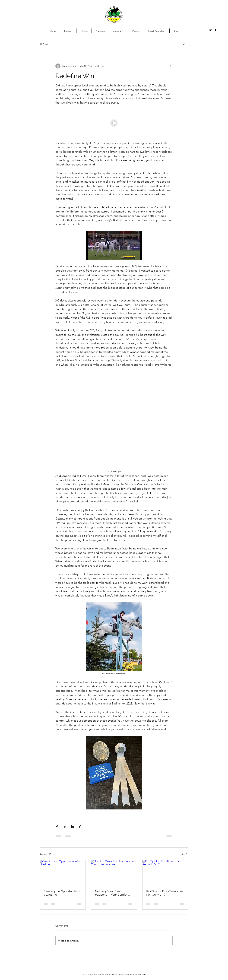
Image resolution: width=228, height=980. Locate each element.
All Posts (44, 44)
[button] (184, 44)
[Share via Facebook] (57, 826)
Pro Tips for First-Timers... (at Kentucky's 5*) (165, 893)
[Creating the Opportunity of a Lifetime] (63, 873)
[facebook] (215, 30)
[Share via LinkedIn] (72, 826)
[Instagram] (211, 30)
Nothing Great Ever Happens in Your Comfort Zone (112, 893)
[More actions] (171, 66)
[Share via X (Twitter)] (65, 826)
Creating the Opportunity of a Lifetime (62, 893)
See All (185, 854)
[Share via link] (80, 826)
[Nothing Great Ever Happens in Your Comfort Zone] (114, 873)
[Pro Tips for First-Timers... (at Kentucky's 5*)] (165, 873)
